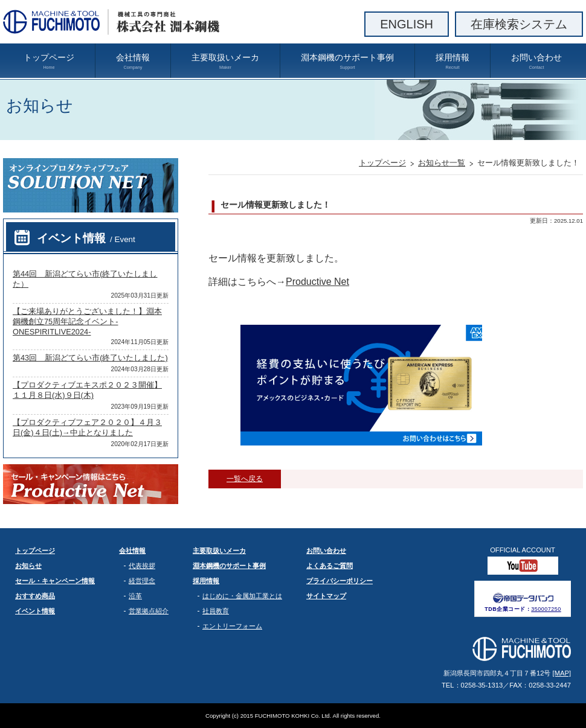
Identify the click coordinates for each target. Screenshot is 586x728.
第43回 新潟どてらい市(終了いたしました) (90, 358)
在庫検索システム (519, 24)
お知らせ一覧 (442, 163)
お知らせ (28, 566)
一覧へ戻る (245, 479)
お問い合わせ (536, 62)
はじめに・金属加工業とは (242, 596)
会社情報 (133, 62)
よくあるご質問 (330, 566)
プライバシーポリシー (340, 581)
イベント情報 (86, 238)
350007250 (546, 609)
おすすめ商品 (35, 596)
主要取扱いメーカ (225, 62)
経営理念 (142, 581)
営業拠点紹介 (149, 611)
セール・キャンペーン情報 (55, 581)
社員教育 (216, 611)
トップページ (49, 62)
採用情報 (452, 62)
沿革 (135, 596)
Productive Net (317, 282)
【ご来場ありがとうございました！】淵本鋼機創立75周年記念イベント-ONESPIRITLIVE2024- (87, 321)
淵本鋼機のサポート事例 (347, 62)
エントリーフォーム (232, 626)
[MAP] (562, 673)
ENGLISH (407, 24)
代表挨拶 (142, 566)
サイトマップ (326, 596)
